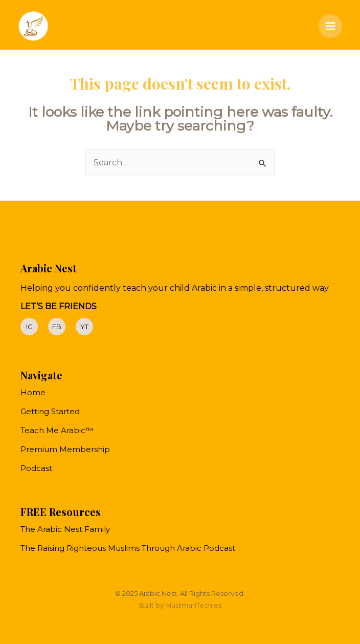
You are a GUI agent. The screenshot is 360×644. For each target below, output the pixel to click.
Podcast (36, 468)
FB (57, 327)
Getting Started (50, 411)
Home (33, 392)
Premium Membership (65, 449)
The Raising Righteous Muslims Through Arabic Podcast (128, 548)
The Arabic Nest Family (65, 529)
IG (29, 327)
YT (84, 327)
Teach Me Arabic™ (57, 430)
